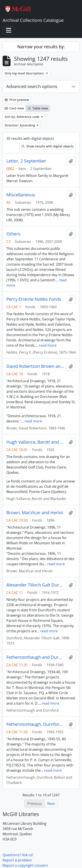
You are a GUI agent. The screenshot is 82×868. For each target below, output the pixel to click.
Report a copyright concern (25, 865)
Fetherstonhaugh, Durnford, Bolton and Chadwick (35, 724)
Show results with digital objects (48, 146)
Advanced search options (32, 86)
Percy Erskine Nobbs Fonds (34, 299)
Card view (14, 108)
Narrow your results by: (41, 47)
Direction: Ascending (20, 125)
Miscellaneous (21, 195)
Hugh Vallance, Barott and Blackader (35, 442)
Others (13, 234)
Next (51, 804)
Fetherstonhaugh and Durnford (35, 657)
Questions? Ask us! (18, 855)
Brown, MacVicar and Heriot (35, 513)
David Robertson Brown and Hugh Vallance (35, 366)
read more (48, 345)
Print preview (17, 100)
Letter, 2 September (26, 161)
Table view (38, 108)
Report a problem (17, 860)
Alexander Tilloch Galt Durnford (35, 585)
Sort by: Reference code (22, 117)
